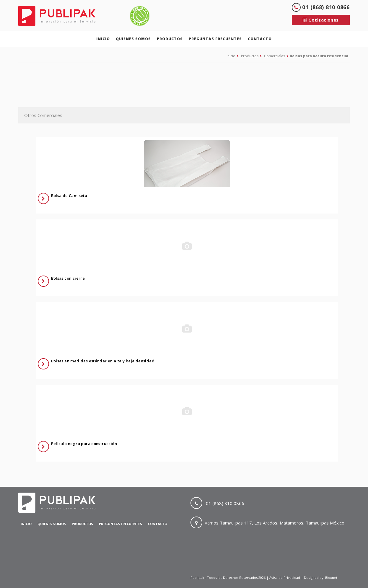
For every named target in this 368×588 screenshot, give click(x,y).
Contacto (260, 39)
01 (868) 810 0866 (321, 7)
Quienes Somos (133, 39)
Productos (170, 39)
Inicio (103, 39)
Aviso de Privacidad (285, 578)
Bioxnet (331, 578)
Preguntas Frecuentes (215, 39)
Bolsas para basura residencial (319, 56)
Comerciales (275, 56)
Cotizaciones (321, 20)
